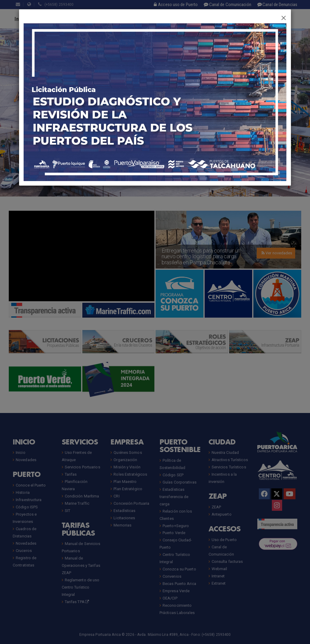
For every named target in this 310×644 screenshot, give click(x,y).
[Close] (284, 17)
